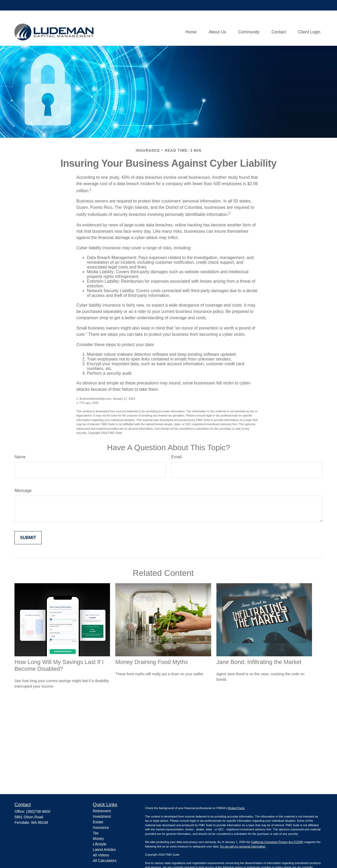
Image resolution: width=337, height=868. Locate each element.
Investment (102, 816)
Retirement (102, 811)
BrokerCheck (236, 808)
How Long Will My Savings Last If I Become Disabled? (59, 665)
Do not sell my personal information (243, 846)
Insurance (101, 828)
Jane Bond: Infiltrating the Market (259, 662)
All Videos (101, 855)
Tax (96, 833)
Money (98, 839)
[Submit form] (28, 538)
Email (176, 457)
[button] (191, 32)
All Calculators (105, 861)
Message (23, 491)
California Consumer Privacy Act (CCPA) (277, 842)
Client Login (303, 5)
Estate (98, 822)
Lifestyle (100, 844)
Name (20, 457)
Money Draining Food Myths (152, 662)
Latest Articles (104, 850)
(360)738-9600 (38, 811)
